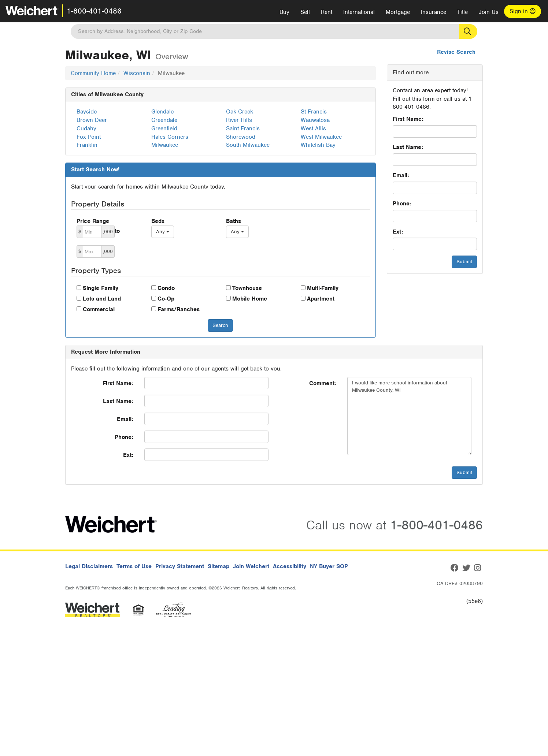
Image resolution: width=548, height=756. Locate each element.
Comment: (323, 383)
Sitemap (219, 566)
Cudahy (86, 129)
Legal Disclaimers (89, 566)
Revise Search (456, 52)
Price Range (93, 221)
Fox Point (89, 137)
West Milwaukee (321, 137)
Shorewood (241, 137)
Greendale (164, 120)
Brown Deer (92, 120)
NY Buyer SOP (329, 566)
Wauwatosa (315, 120)
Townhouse (247, 288)
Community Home (93, 73)
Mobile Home (250, 299)
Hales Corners (170, 137)
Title (462, 12)
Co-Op (166, 299)
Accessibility (290, 566)
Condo (166, 288)
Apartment (321, 299)
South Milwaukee (248, 145)
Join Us (489, 12)
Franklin (87, 145)
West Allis (313, 129)
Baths (234, 221)
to (117, 231)
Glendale (162, 112)
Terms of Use (134, 566)
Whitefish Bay (318, 145)
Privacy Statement (180, 566)
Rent (327, 12)
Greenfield (164, 129)
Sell (305, 12)
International (359, 12)
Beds (158, 221)
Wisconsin (137, 73)
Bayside (87, 112)
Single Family (101, 288)
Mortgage (398, 12)
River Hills (239, 120)
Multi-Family (323, 288)
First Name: (408, 119)
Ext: (398, 232)
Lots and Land (102, 299)
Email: (401, 175)
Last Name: (408, 147)
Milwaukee (165, 145)
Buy (284, 12)
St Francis (314, 112)
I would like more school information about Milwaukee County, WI (409, 416)
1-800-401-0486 (94, 11)
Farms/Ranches (179, 309)
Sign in (523, 11)
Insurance (434, 12)
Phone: (402, 204)
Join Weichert (251, 566)
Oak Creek (240, 112)
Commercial (99, 309)
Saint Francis (243, 129)
